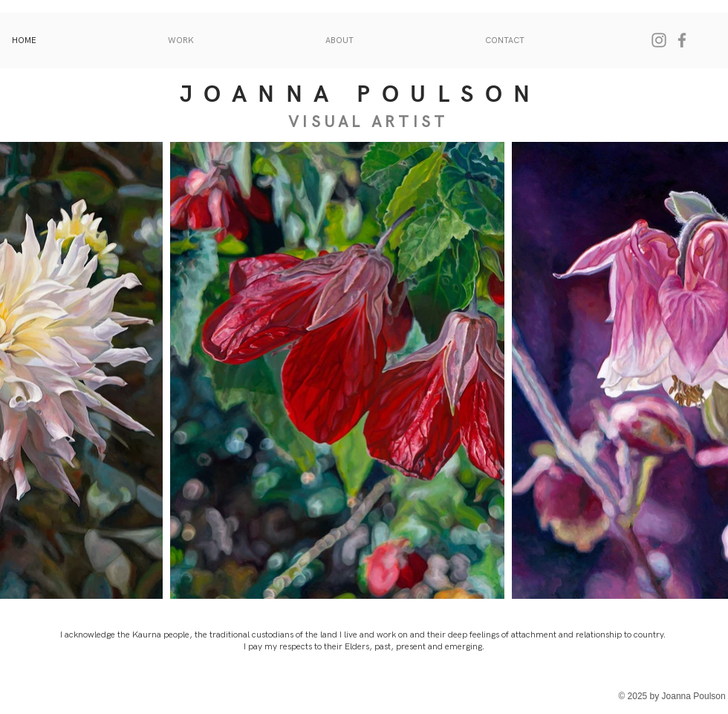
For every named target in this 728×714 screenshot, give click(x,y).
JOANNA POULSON (361, 95)
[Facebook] (682, 40)
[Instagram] (659, 40)
